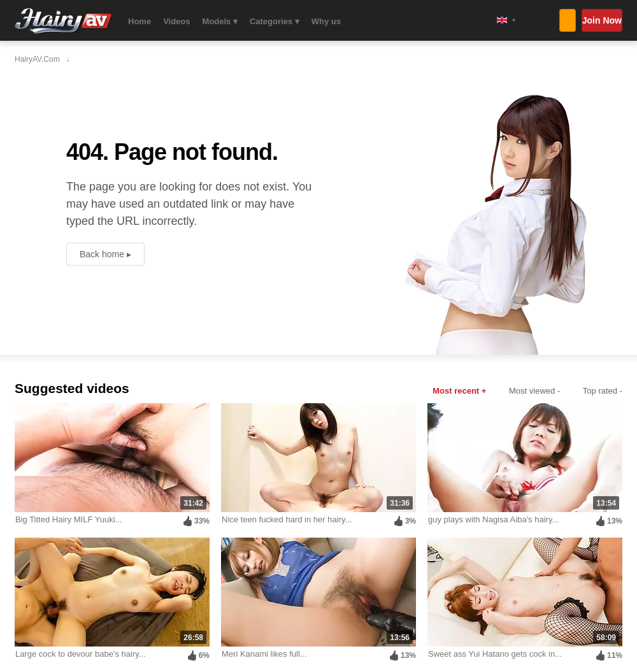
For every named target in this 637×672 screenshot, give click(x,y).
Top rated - (603, 391)
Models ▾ (220, 21)
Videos (176, 21)
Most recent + (459, 391)
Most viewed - (534, 391)
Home (140, 21)
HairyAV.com (63, 21)
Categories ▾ (275, 21)
